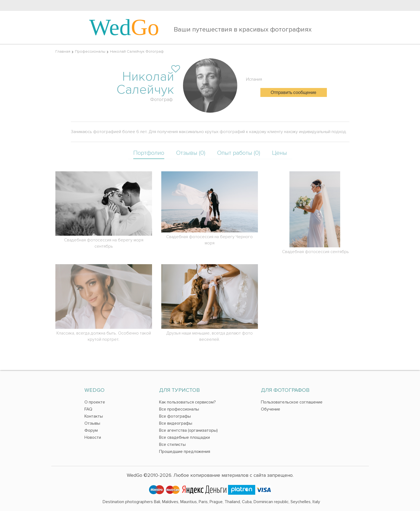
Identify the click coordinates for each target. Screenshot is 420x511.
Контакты (94, 416)
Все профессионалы (179, 409)
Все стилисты (172, 444)
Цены (280, 153)
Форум (91, 430)
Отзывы (92, 423)
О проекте (95, 402)
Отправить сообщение (293, 93)
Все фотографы (175, 416)
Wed (124, 27)
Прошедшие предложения (185, 452)
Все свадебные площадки (184, 437)
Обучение (271, 409)
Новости (93, 437)
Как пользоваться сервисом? (187, 402)
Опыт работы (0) (239, 153)
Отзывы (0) (191, 153)
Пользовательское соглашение (292, 402)
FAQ (88, 409)
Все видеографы (176, 423)
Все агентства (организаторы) (188, 430)
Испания (254, 79)
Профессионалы (90, 51)
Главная (63, 51)
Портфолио (149, 153)
